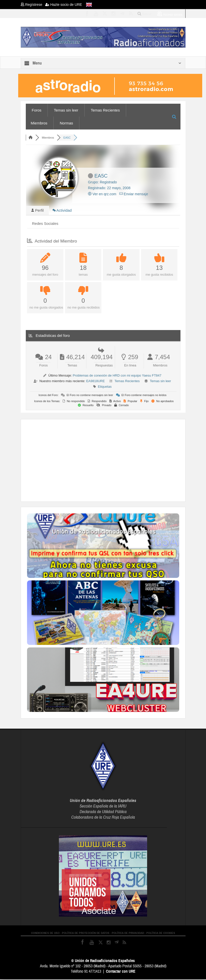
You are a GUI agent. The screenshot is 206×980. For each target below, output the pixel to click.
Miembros (39, 123)
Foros (37, 110)
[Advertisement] (117, 461)
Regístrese (33, 5)
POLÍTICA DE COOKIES (161, 934)
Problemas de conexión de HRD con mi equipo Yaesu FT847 (117, 376)
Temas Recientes (105, 110)
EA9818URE (96, 382)
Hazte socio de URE (64, 5)
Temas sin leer (66, 110)
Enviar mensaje (134, 194)
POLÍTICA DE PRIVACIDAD (128, 934)
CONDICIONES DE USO (45, 934)
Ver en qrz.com (102, 194)
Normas (67, 123)
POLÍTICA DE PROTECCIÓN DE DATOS (86, 934)
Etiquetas (105, 387)
